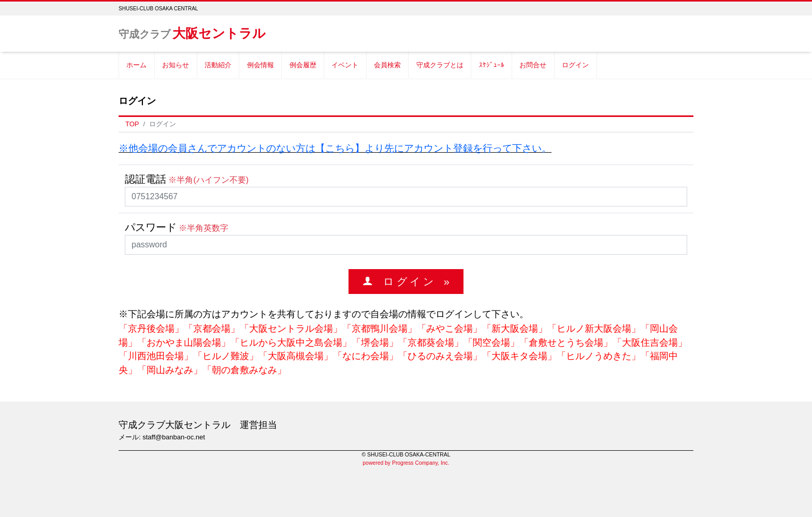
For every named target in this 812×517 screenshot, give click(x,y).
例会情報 (260, 65)
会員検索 (387, 65)
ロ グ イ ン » (411, 281)
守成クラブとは (440, 65)
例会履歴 (303, 65)
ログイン (575, 65)
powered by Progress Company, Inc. (406, 463)
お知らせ (176, 65)
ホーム (136, 65)
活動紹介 (218, 65)
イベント (345, 65)
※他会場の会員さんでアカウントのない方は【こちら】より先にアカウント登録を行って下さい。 (335, 148)
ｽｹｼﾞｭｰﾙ (492, 65)
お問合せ (533, 65)
